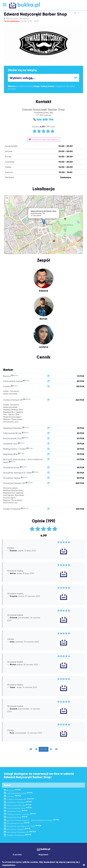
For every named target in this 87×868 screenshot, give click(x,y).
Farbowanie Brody (18, 805)
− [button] (7, 202)
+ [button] (7, 198)
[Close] (84, 865)
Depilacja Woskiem (18, 802)
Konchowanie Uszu (18, 808)
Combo (12, 796)
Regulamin (43, 855)
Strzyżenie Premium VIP (20, 832)
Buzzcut (12, 790)
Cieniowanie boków (18, 793)
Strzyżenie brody (17, 823)
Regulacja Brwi (16, 817)
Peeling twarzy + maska (20, 814)
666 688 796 (45, 120)
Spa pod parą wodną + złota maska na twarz (31, 820)
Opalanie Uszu (16, 811)
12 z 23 (44, 749)
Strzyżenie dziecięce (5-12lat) (23, 826)
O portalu (17, 855)
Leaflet (80, 253)
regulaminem (8, 865)
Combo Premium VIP (19, 799)
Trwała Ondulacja (18, 835)
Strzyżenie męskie (17, 829)
